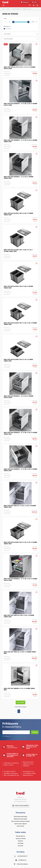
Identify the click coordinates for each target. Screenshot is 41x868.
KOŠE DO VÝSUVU (27, 9)
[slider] (13, 22)
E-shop (8, 9)
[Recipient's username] (16, 732)
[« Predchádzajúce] (15, 711)
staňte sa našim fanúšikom (20, 806)
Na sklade (8, 29)
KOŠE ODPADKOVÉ (16, 9)
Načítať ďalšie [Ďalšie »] (20, 702)
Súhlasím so (15, 736)
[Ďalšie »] (26, 711)
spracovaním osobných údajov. (19, 736)
